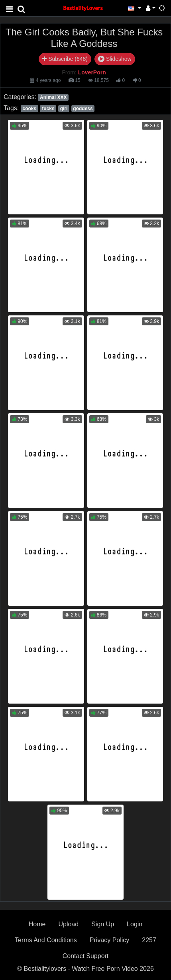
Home (37, 924)
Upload (68, 924)
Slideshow (115, 59)
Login (135, 924)
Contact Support (86, 956)
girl (64, 109)
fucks (48, 109)
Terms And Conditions (46, 940)
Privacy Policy (110, 940)
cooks (29, 109)
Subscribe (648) (65, 59)
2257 (149, 940)
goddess (83, 109)
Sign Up (103, 924)
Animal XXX (53, 97)
